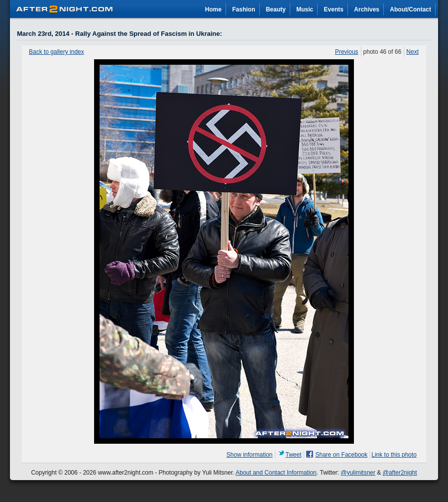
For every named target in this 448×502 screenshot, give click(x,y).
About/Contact (410, 9)
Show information (250, 455)
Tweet (294, 455)
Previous (347, 52)
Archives (367, 9)
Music (305, 9)
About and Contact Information (276, 473)
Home (213, 9)
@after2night (400, 473)
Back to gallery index (56, 52)
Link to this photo (394, 455)
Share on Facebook (342, 455)
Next (412, 52)
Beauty (276, 9)
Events (334, 9)
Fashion (244, 9)
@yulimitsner (358, 473)
